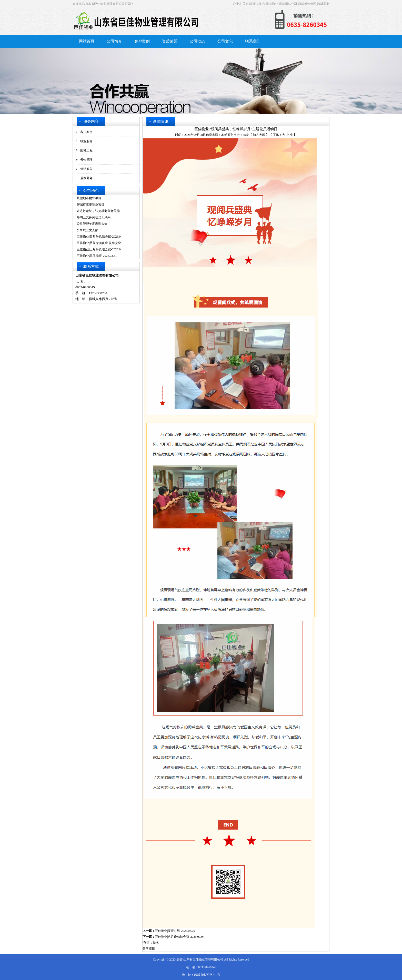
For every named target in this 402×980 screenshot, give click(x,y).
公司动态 (197, 41)
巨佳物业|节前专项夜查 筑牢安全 (99, 243)
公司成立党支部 (87, 230)
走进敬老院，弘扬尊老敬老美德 (98, 211)
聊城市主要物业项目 (91, 205)
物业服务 (86, 141)
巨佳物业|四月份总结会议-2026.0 (99, 237)
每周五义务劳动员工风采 (94, 217)
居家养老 (86, 178)
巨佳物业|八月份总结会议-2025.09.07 (179, 937)
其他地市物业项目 (89, 198)
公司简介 (114, 41)
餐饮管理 (86, 160)
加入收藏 (259, 135)
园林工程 (86, 150)
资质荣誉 (170, 41)
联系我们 (253, 41)
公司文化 (225, 41)
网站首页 (87, 41)
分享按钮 (149, 948)
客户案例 (142, 41)
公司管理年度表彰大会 (92, 224)
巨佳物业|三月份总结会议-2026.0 (99, 249)
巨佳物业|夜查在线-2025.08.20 (175, 931)
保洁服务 (86, 169)
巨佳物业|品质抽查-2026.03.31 (97, 256)
